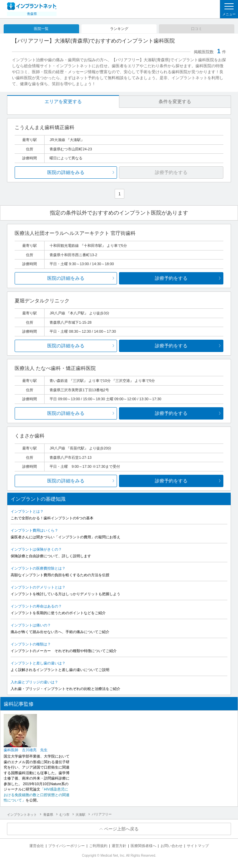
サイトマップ (198, 846)
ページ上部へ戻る (121, 829)
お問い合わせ (172, 846)
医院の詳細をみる (66, 172)
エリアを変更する (63, 101)
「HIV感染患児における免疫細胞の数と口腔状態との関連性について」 (37, 795)
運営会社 (37, 846)
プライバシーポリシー (66, 846)
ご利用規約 (98, 846)
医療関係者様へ (143, 846)
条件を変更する (175, 101)
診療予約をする (171, 278)
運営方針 (119, 846)
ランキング (119, 29)
